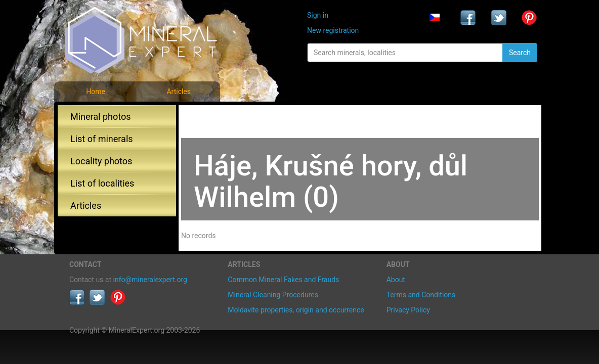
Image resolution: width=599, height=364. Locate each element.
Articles (179, 92)
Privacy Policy (408, 310)
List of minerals (102, 139)
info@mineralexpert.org (150, 280)
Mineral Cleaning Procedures (273, 295)
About (396, 280)
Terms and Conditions (421, 295)
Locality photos (101, 161)
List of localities (102, 183)
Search (520, 53)
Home (96, 92)
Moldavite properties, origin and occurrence (296, 310)
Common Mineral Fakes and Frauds (283, 280)
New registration (333, 30)
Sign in (318, 15)
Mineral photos (101, 117)
